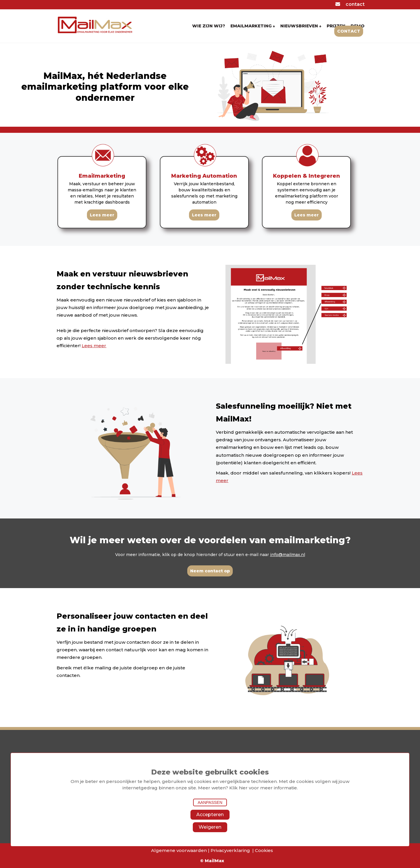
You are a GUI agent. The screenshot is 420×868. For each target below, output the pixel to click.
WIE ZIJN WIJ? (209, 26)
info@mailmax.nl (288, 555)
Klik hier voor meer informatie (263, 788)
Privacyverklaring (230, 850)
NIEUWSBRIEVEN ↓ (301, 26)
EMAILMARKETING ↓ (253, 26)
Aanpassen (210, 802)
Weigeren (210, 827)
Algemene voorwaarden (179, 850)
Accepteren (210, 815)
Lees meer (94, 346)
